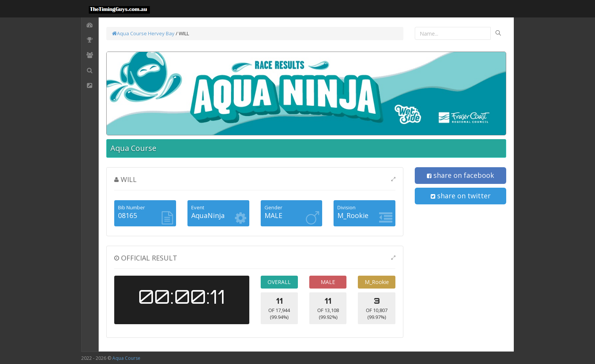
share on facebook (460, 175)
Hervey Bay (161, 33)
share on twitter (461, 196)
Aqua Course (129, 33)
